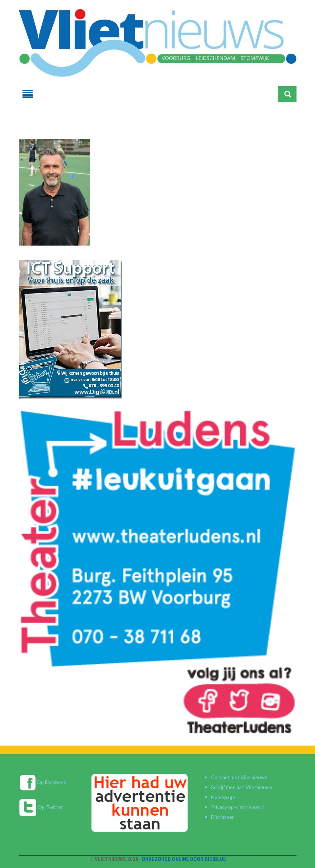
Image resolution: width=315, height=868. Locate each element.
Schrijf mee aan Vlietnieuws (242, 787)
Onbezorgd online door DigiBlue (184, 859)
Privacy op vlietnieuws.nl (238, 807)
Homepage (223, 797)
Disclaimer (222, 817)
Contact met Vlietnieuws (239, 777)
